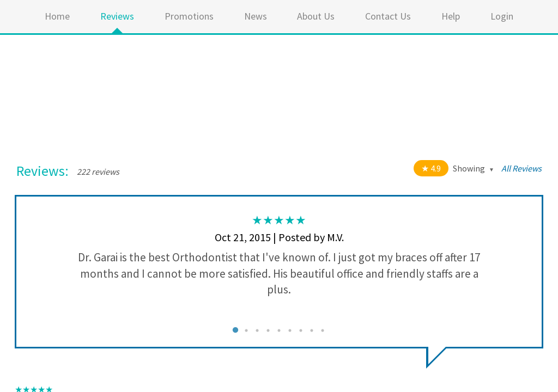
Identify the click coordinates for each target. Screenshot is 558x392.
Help (451, 16)
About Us (316, 16)
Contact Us (388, 16)
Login (502, 16)
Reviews (117, 16)
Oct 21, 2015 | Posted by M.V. (279, 237)
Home (57, 16)
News (256, 16)
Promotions (189, 16)
